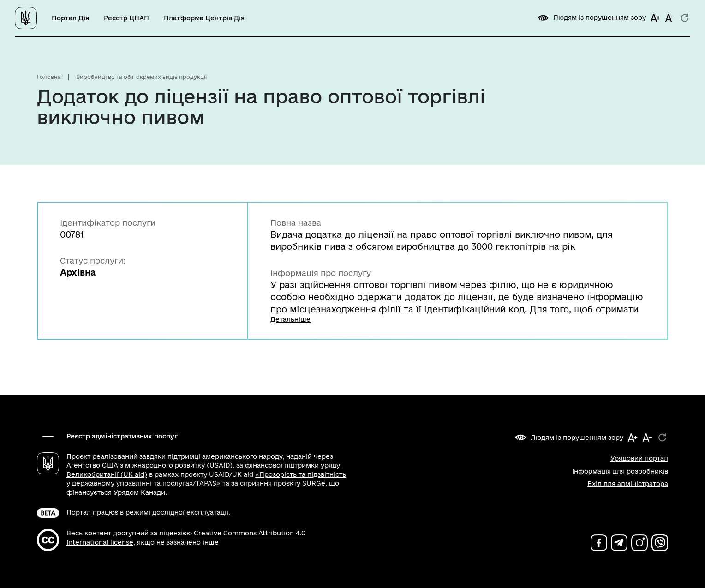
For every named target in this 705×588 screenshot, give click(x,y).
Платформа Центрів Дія (204, 18)
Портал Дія (70, 18)
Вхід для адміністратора (628, 484)
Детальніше (290, 319)
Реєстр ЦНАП (126, 18)
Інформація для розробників (620, 471)
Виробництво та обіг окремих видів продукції (141, 77)
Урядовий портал (639, 458)
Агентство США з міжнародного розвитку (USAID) (149, 465)
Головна (49, 77)
